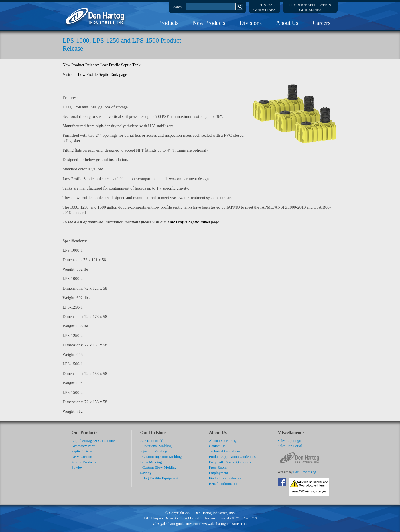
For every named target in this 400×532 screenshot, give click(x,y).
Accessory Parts (83, 446)
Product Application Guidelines (232, 457)
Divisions (251, 23)
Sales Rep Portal (290, 446)
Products (169, 23)
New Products (209, 23)
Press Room (218, 467)
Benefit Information (224, 484)
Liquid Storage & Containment (95, 441)
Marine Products (84, 462)
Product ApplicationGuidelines (310, 7)
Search (240, 7)
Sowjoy (77, 467)
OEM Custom (82, 457)
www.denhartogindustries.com (225, 524)
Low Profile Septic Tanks (189, 222)
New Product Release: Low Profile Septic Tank (102, 65)
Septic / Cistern (83, 451)
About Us (287, 23)
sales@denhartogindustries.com (176, 524)
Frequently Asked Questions (230, 462)
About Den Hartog (223, 441)
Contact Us (217, 446)
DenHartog (96, 16)
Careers (322, 23)
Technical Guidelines (225, 451)
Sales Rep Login (290, 441)
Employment (219, 473)
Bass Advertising (305, 472)
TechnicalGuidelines (264, 7)
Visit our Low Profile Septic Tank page (95, 74)
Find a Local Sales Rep (226, 478)
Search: (177, 7)
